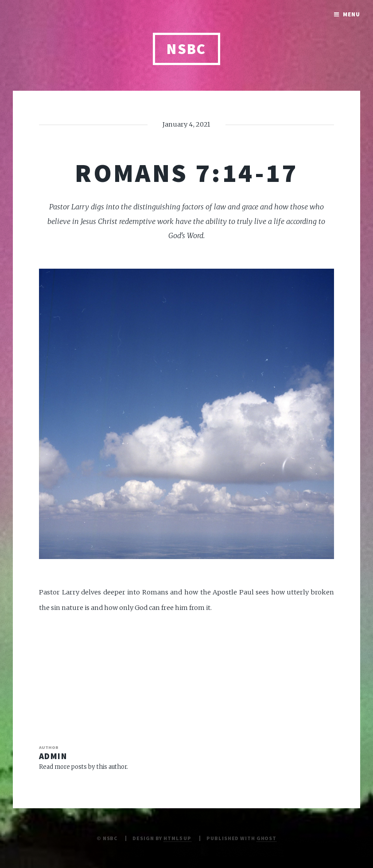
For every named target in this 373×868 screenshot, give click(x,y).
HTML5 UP (177, 838)
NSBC (186, 49)
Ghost (266, 838)
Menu (352, 14)
